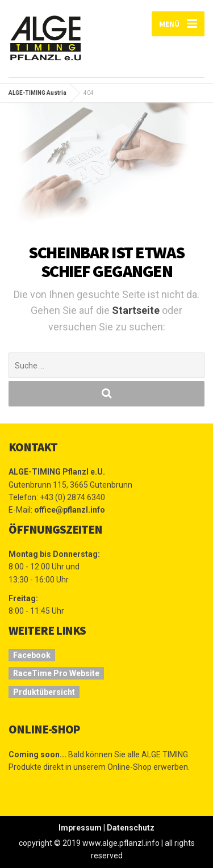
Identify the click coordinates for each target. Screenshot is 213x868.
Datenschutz (131, 828)
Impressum (80, 828)
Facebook (32, 655)
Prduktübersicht (44, 692)
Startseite (137, 310)
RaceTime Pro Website (56, 673)
